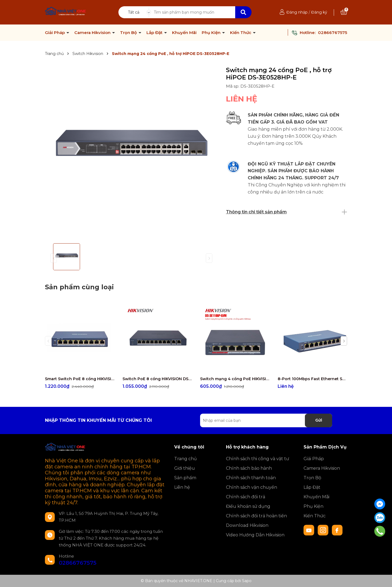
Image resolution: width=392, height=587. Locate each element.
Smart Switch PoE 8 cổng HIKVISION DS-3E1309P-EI (80, 379)
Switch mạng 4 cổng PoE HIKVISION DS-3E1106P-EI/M (235, 379)
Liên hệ (182, 487)
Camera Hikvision (93, 33)
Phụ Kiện (212, 33)
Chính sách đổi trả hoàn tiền (256, 516)
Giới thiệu (185, 468)
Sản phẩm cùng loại (79, 287)
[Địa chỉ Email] (266, 420)
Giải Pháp (55, 33)
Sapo (247, 581)
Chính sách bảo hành (249, 468)
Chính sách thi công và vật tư (258, 459)
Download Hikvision (247, 525)
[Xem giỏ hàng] (344, 12)
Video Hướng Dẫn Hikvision (255, 535)
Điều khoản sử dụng (248, 506)
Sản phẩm (185, 478)
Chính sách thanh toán (251, 478)
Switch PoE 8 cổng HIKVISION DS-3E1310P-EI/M (157, 379)
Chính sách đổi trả (246, 497)
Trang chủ (186, 459)
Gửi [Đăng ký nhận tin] (319, 420)
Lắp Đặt (155, 33)
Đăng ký (319, 12)
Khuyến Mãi (184, 33)
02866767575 (333, 33)
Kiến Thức (241, 33)
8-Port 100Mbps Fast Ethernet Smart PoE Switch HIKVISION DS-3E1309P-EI (312, 379)
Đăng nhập (297, 12)
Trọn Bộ (129, 33)
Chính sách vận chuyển (252, 487)
